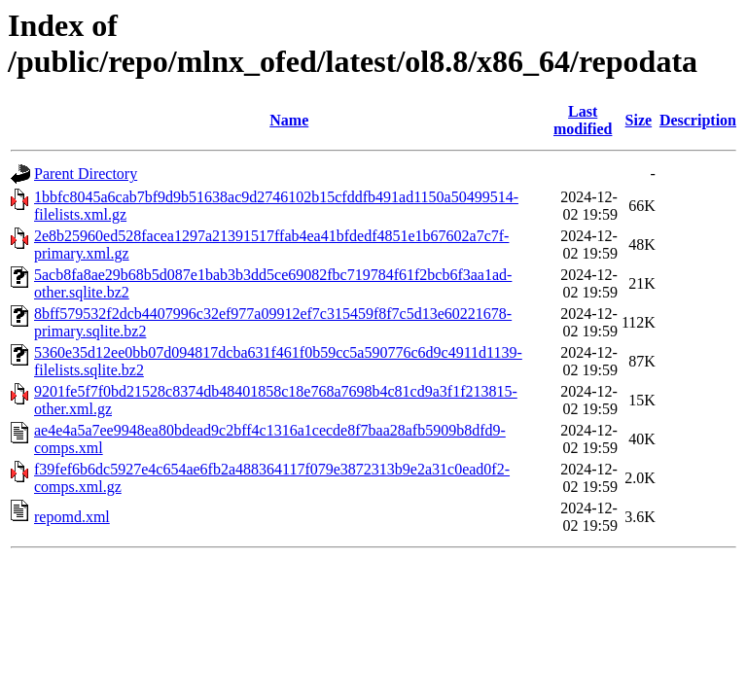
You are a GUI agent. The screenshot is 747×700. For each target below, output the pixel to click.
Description (698, 120)
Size (639, 120)
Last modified (583, 120)
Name (289, 120)
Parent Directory (86, 174)
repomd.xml (72, 517)
